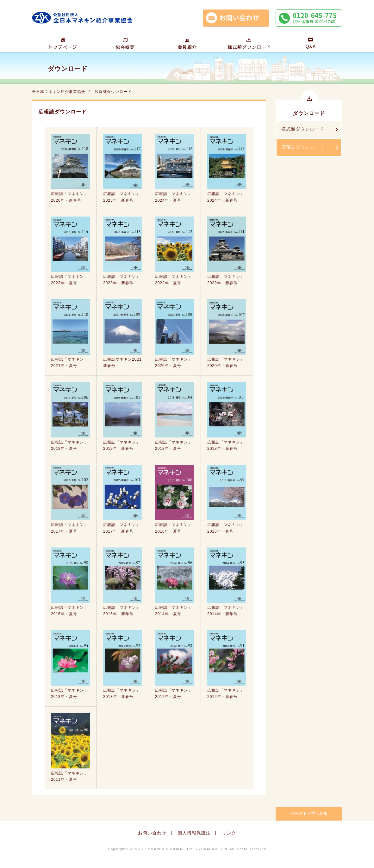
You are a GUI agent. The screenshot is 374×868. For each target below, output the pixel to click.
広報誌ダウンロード (303, 147)
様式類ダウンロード (303, 129)
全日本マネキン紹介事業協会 (59, 92)
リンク (229, 833)
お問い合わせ (152, 833)
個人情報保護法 (194, 833)
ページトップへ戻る (309, 814)
